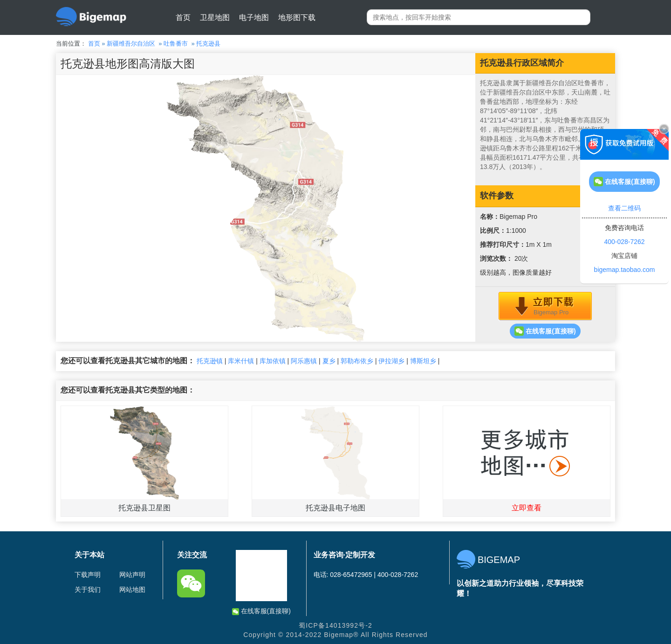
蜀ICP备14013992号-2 (335, 625)
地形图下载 (297, 17)
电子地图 (254, 17)
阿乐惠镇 (304, 361)
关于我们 (88, 590)
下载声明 (88, 575)
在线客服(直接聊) (545, 331)
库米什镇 (241, 361)
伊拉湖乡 (391, 361)
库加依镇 (273, 361)
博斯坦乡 (423, 361)
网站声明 (132, 575)
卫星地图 (215, 17)
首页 (183, 17)
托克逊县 (208, 44)
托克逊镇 (210, 361)
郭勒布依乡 (357, 361)
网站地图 (132, 590)
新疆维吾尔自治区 (131, 44)
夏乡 (329, 361)
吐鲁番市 (176, 44)
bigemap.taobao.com (625, 270)
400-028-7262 (624, 242)
